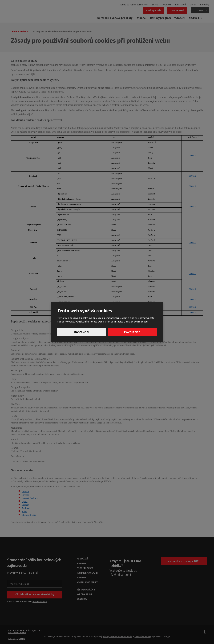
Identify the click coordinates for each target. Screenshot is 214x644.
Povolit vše (132, 332)
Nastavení (82, 332)
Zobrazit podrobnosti (136, 321)
